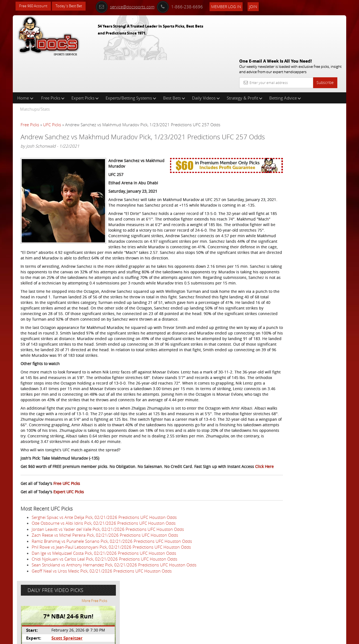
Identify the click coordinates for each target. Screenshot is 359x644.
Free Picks (53, 62)
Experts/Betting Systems (131, 62)
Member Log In (234, 6)
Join (261, 6)
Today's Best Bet (73, 6)
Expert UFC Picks (69, 539)
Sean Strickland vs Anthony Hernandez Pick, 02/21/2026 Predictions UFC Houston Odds (114, 612)
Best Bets (174, 62)
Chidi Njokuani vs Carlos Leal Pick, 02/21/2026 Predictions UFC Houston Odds (104, 606)
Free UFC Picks (67, 530)
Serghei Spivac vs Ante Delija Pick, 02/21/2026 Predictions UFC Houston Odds (104, 564)
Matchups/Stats (35, 73)
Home (25, 62)
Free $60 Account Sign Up (291, 195)
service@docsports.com (133, 6)
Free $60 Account (35, 6)
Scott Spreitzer (289, 129)
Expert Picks (85, 62)
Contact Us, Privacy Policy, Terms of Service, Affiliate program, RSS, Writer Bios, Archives (213, 637)
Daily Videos (206, 62)
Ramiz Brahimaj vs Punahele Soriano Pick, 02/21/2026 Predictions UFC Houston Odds (112, 588)
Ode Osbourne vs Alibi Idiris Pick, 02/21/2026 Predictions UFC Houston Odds (104, 570)
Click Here (58, 513)
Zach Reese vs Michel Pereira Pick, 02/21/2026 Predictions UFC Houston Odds (105, 582)
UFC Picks (52, 89)
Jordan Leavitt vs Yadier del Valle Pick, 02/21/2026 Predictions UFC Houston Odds (108, 576)
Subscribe (325, 42)
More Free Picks (321, 92)
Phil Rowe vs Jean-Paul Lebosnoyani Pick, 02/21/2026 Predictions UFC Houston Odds (111, 594)
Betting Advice (285, 62)
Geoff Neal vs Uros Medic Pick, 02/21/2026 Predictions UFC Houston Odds (102, 618)
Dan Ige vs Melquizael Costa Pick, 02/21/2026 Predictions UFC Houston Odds (104, 600)
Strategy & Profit (245, 62)
